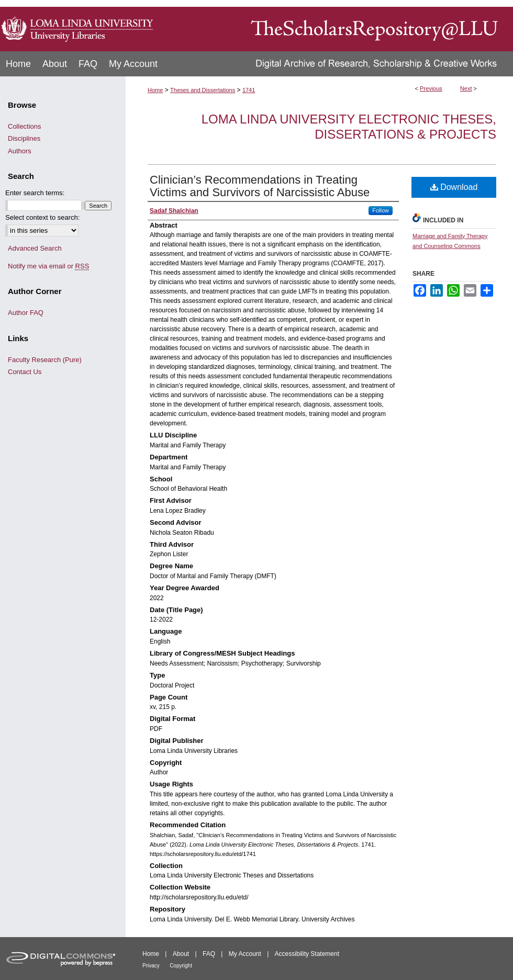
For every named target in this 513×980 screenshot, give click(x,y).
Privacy (151, 966)
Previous (431, 88)
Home (155, 90)
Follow (381, 210)
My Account (245, 954)
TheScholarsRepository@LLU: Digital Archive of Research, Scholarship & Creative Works (335, 26)
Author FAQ (26, 313)
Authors (20, 151)
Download (454, 187)
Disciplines (24, 138)
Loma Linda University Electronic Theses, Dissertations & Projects (349, 127)
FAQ (209, 954)
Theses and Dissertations (203, 90)
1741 (249, 90)
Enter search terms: (35, 193)
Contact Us (25, 372)
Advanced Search (35, 248)
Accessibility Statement (307, 954)
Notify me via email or (48, 266)
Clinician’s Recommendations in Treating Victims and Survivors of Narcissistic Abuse (260, 186)
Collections (25, 126)
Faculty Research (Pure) (45, 360)
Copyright (181, 966)
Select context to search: (42, 217)
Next (466, 88)
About (181, 954)
